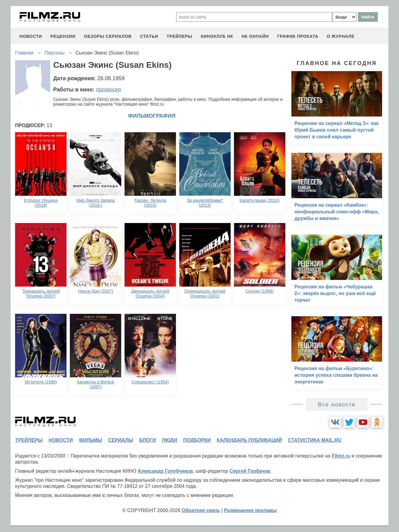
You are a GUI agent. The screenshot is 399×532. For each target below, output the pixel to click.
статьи (149, 36)
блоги (147, 440)
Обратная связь (201, 510)
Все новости (337, 405)
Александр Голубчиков (165, 471)
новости (31, 36)
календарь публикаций (249, 440)
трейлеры (179, 36)
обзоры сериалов (108, 36)
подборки (197, 440)
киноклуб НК (217, 36)
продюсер (109, 90)
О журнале (341, 36)
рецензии (63, 36)
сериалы (120, 440)
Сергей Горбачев (250, 471)
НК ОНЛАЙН (255, 36)
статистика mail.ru (315, 440)
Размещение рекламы (250, 510)
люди (170, 440)
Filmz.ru (341, 456)
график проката (298, 36)
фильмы (90, 440)
